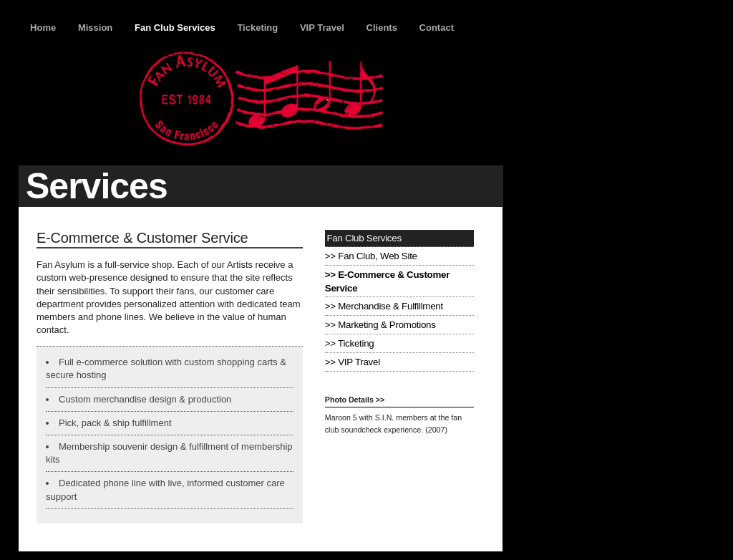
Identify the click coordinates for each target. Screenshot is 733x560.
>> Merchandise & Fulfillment (384, 306)
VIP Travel (322, 28)
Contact (437, 28)
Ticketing (257, 28)
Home (43, 28)
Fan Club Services (175, 28)
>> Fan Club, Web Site (371, 256)
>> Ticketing (350, 343)
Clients (382, 28)
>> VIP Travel (353, 362)
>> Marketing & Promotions (380, 325)
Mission (95, 28)
